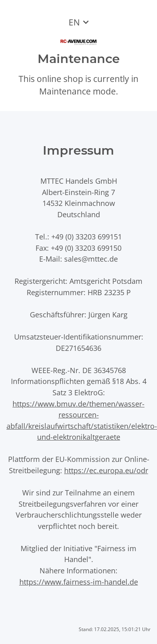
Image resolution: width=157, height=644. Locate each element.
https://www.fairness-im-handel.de (79, 582)
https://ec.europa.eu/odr (106, 470)
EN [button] (74, 22)
